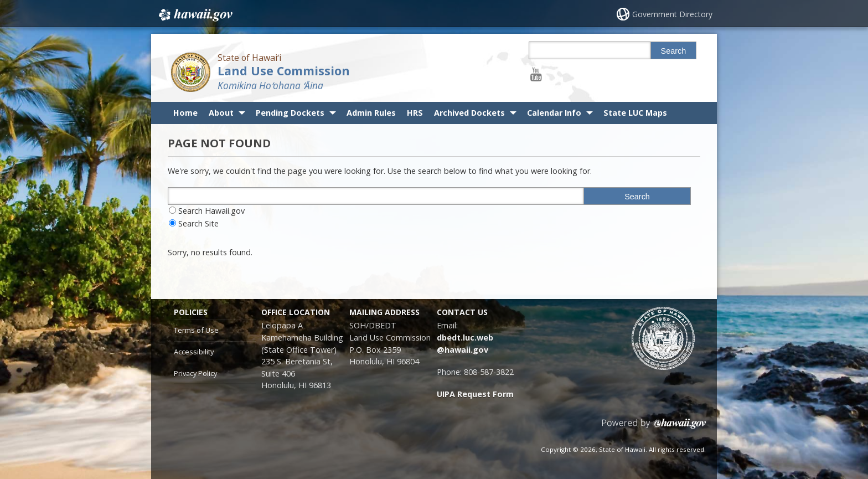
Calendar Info (554, 113)
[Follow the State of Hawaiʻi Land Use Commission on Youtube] (536, 74)
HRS (415, 113)
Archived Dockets (469, 113)
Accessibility (194, 352)
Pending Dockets (290, 113)
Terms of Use (196, 330)
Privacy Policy (195, 373)
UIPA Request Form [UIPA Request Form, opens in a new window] (475, 394)
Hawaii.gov (195, 15)
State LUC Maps (635, 113)
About (221, 113)
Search (674, 51)
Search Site (198, 223)
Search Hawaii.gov (211, 211)
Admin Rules (371, 113)
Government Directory (672, 14)
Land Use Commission (284, 71)
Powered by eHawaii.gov (654, 428)
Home (185, 113)
